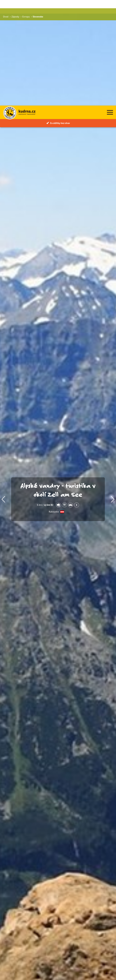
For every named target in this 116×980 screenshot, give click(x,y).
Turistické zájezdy (82, 903)
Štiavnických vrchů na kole (40, 916)
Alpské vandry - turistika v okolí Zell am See (58, 384)
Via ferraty (80, 910)
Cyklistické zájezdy (83, 914)
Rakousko (54, 406)
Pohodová (80, 907)
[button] (4, 394)
